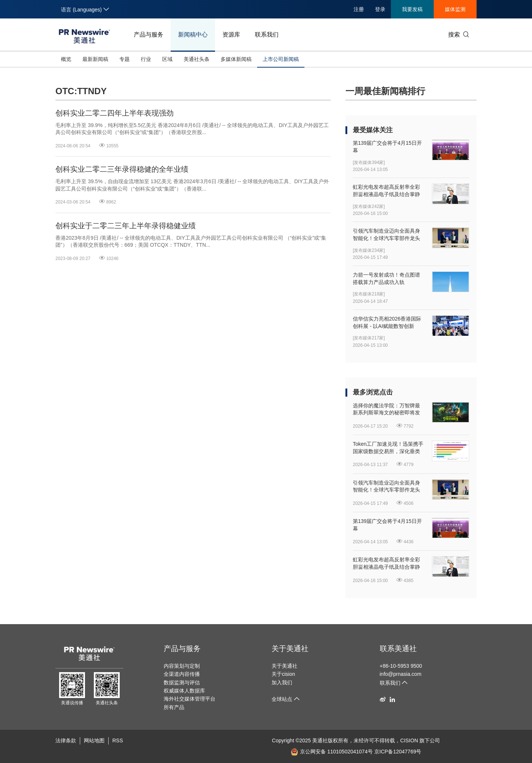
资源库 (231, 35)
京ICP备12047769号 (398, 752)
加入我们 (282, 682)
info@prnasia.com (401, 674)
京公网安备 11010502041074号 (332, 752)
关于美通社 (290, 649)
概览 (66, 59)
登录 (380, 9)
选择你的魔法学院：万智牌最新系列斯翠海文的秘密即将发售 (386, 410)
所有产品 (174, 707)
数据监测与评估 (182, 682)
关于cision (283, 674)
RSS (118, 740)
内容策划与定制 (182, 666)
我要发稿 (412, 9)
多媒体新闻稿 (236, 59)
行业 (146, 59)
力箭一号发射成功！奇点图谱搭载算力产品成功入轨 (386, 278)
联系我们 (267, 35)
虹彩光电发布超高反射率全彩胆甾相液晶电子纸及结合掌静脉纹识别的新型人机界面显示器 (386, 191)
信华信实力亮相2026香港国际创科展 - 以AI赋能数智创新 (387, 322)
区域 (167, 59)
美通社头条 (197, 59)
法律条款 (66, 740)
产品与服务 (149, 35)
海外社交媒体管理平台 (190, 699)
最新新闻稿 (95, 59)
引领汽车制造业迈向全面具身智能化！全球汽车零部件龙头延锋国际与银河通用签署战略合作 (386, 235)
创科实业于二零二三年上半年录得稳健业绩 (126, 226)
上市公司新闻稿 (281, 59)
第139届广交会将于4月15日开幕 (387, 147)
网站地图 (94, 740)
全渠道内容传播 (182, 674)
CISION (409, 740)
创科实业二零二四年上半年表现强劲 (115, 113)
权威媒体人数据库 (184, 691)
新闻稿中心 (193, 35)
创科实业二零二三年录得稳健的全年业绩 (122, 169)
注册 (359, 9)
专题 (125, 59)
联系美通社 (398, 649)
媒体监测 (455, 9)
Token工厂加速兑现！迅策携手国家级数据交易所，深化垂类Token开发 (388, 448)
